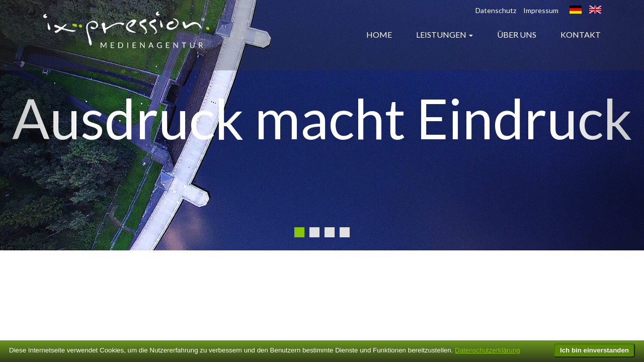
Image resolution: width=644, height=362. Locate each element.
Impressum (541, 10)
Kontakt (581, 34)
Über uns (517, 34)
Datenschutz (496, 10)
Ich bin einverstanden (594, 350)
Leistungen (441, 34)
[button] (48, 125)
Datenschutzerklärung (488, 350)
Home (379, 34)
